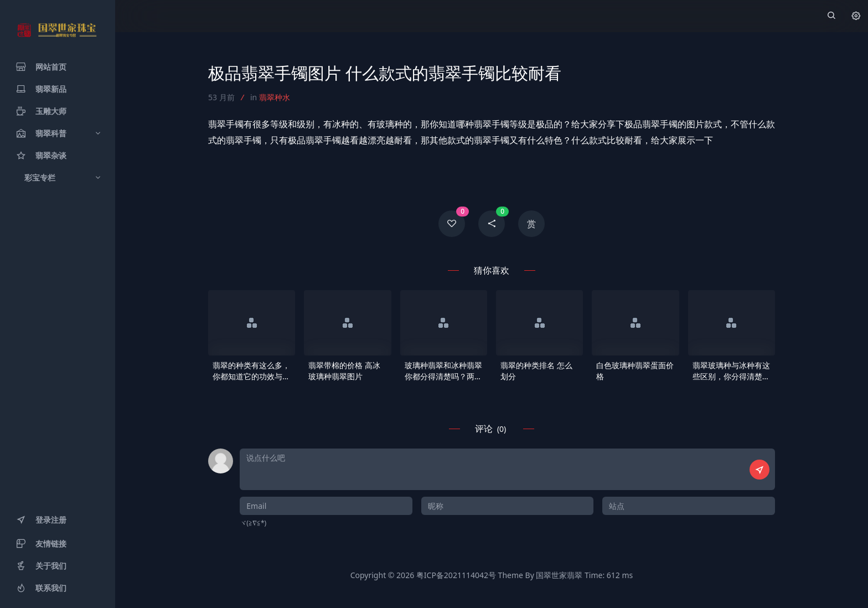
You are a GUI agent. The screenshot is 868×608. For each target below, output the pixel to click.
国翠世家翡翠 (559, 575)
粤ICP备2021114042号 (456, 575)
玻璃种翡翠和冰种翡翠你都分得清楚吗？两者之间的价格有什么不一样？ (443, 371)
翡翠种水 (275, 97)
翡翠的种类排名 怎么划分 (536, 371)
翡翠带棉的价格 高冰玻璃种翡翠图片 (344, 371)
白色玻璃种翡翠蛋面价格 (635, 371)
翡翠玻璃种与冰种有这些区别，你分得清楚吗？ (731, 371)
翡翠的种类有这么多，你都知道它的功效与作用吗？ (251, 371)
